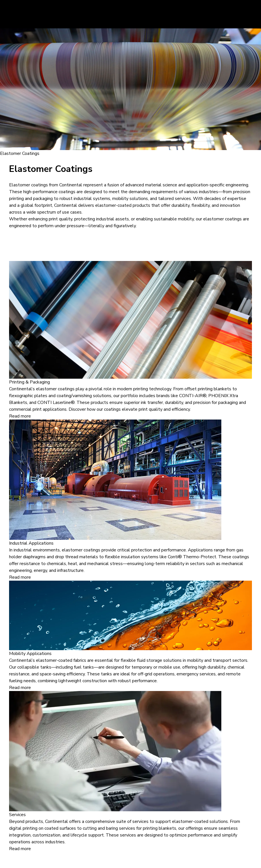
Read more (20, 416)
